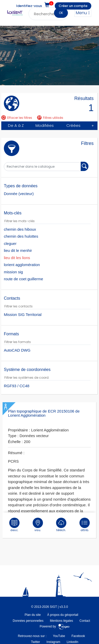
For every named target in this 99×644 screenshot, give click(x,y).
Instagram (53, 642)
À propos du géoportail (63, 615)
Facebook (78, 636)
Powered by (55, 626)
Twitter (35, 642)
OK (61, 13)
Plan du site (33, 615)
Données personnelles (28, 621)
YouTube (59, 636)
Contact (85, 621)
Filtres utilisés (50, 118)
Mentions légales (61, 621)
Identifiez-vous (29, 6)
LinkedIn (72, 642)
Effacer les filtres (17, 118)
